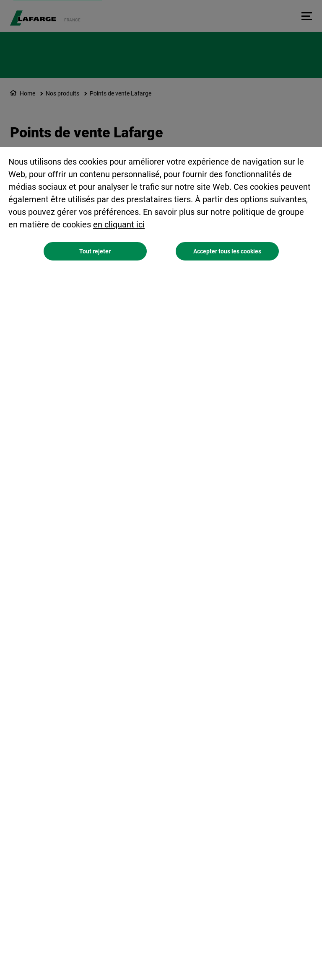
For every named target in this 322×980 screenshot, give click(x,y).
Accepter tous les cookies (227, 251)
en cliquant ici (119, 224)
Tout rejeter (95, 251)
